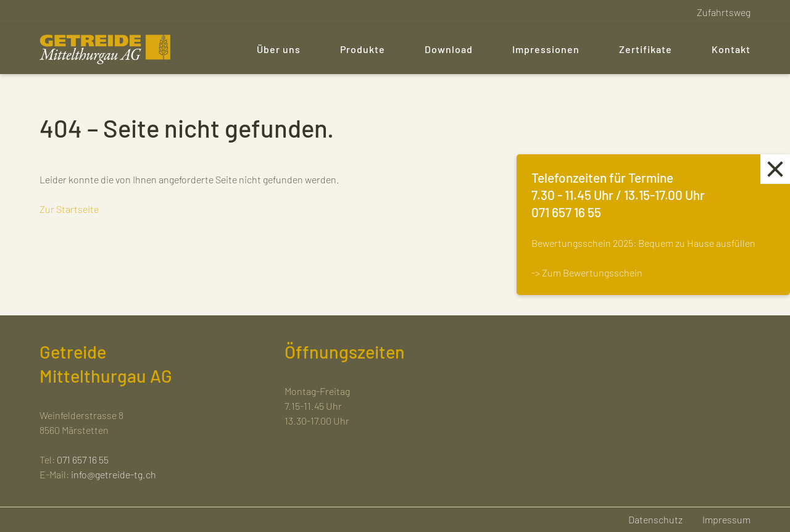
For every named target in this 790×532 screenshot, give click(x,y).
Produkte (363, 49)
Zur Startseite (69, 209)
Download (449, 49)
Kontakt (731, 49)
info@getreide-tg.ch (114, 474)
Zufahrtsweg (724, 12)
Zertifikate (646, 49)
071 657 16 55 (83, 459)
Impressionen (546, 49)
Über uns (279, 49)
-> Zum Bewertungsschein (587, 272)
